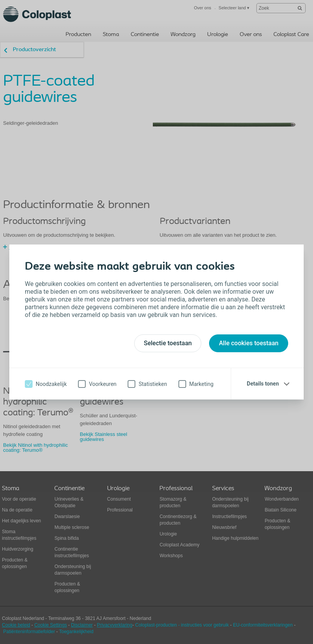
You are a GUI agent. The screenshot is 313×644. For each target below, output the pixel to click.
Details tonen (263, 384)
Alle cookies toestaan (249, 343)
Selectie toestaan (168, 343)
